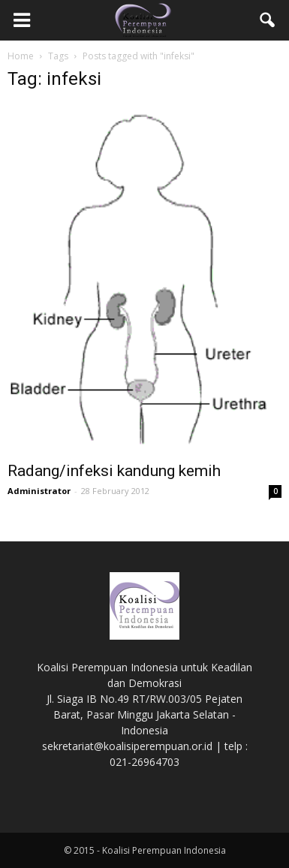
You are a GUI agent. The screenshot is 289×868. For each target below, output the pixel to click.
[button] (268, 20)
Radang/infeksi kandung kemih (114, 471)
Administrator (39, 491)
